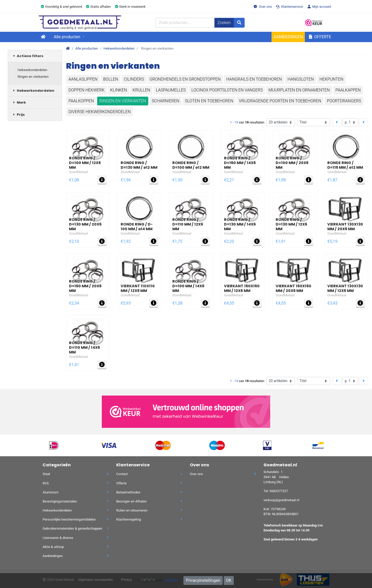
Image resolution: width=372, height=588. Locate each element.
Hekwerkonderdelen (32, 70)
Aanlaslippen (83, 79)
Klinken (119, 90)
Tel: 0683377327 (276, 491)
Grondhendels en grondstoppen (185, 79)
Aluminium (76, 492)
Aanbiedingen (288, 37)
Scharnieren (165, 101)
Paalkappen (348, 90)
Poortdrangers (344, 101)
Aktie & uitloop (76, 547)
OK (229, 580)
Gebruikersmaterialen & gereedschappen (76, 528)
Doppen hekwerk (87, 90)
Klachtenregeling (149, 519)
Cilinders (134, 79)
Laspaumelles (171, 90)
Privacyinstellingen (203, 580)
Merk (19, 102)
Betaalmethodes (149, 492)
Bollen (111, 79)
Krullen (141, 90)
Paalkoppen (81, 101)
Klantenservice (289, 7)
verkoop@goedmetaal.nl (281, 500)
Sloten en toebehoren (209, 101)
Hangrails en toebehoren (254, 79)
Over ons (263, 7)
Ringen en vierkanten (33, 77)
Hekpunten (331, 79)
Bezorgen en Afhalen (149, 501)
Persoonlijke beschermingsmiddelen (76, 519)
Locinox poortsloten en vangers (227, 90)
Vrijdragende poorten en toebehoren (280, 101)
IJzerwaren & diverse (76, 538)
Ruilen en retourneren (149, 510)
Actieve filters (28, 56)
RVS (76, 483)
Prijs (18, 115)
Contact (149, 474)
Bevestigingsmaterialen (76, 501)
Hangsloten (301, 79)
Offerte (320, 37)
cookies (171, 580)
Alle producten (68, 37)
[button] (330, 23)
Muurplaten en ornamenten (299, 90)
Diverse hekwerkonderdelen (100, 112)
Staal (76, 474)
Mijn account (319, 7)
